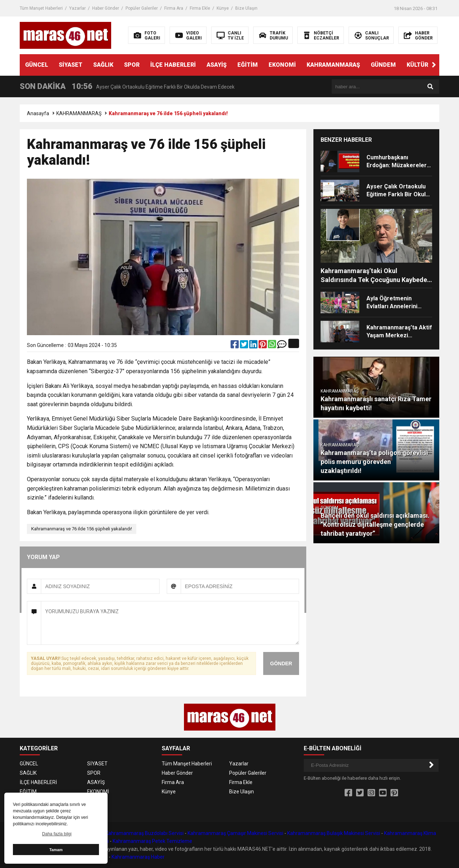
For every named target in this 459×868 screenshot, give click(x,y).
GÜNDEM (383, 65)
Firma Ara (174, 8)
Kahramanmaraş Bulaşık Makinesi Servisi (334, 833)
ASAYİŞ (217, 65)
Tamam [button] (56, 850)
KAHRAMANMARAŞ (333, 65)
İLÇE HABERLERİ (173, 65)
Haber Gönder (106, 8)
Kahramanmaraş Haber (138, 857)
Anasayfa (38, 113)
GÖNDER (281, 663)
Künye (223, 8)
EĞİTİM (248, 65)
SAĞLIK (103, 65)
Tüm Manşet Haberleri (41, 8)
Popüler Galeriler (142, 8)
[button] (434, 65)
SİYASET (71, 65)
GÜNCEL (37, 65)
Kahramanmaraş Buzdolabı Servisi (145, 833)
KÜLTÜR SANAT (428, 65)
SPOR (132, 65)
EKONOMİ (282, 65)
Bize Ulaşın (246, 8)
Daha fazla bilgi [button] (57, 834)
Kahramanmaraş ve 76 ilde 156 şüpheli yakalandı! (82, 529)
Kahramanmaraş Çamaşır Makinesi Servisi (235, 833)
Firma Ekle (200, 8)
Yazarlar (77, 8)
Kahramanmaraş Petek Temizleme (152, 841)
